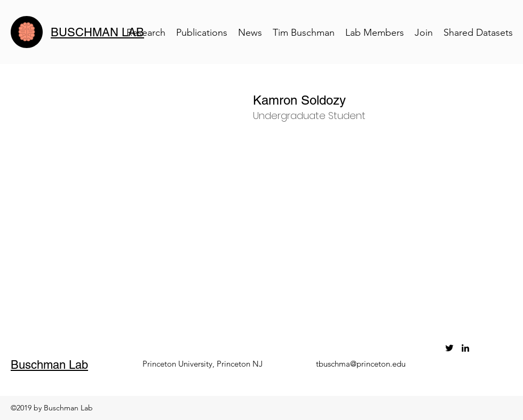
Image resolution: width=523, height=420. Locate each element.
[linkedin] (465, 348)
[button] (376, 100)
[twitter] (449, 348)
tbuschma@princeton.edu (361, 364)
